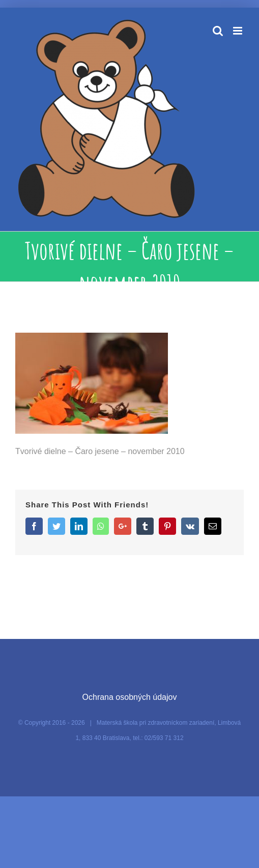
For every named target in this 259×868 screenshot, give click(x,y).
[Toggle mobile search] (218, 31)
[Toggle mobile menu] (238, 31)
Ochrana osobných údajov (130, 697)
